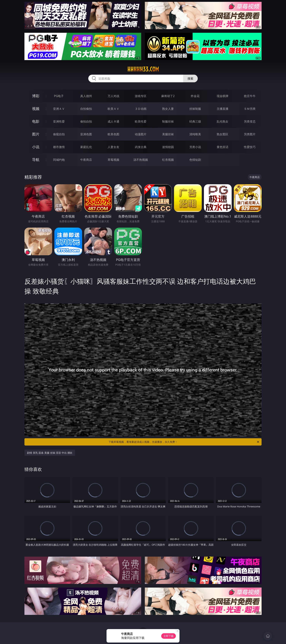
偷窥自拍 (59, 134)
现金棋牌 (223, 96)
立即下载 (169, 636)
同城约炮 (59, 160)
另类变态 (250, 121)
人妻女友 (113, 147)
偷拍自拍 (86, 121)
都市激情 (59, 147)
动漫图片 (141, 134)
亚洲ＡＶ (59, 109)
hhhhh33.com (143, 69)
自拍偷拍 (86, 109)
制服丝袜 (168, 121)
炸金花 (195, 96)
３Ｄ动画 (141, 109)
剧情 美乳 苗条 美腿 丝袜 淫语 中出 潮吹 (50, 453)
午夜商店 (86, 160)
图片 (36, 134)
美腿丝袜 (168, 134)
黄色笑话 (223, 147)
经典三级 (195, 121)
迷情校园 (168, 147)
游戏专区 (141, 96)
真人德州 (86, 96)
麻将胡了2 (168, 96)
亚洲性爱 (59, 121)
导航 (36, 160)
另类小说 (195, 147)
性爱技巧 (250, 147)
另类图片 (250, 134)
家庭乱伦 (86, 147)
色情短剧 (195, 160)
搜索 (190, 78)
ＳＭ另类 (250, 109)
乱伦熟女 (223, 121)
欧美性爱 (141, 121)
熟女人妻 (168, 109)
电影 (36, 121)
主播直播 (223, 109)
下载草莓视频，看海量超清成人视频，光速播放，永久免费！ (184, 442)
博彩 (36, 96)
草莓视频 (113, 160)
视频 (36, 109)
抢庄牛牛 (250, 96)
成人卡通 (113, 121)
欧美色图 (113, 134)
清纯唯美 (195, 134)
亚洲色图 (86, 134)
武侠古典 (141, 147)
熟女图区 (223, 134)
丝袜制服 (195, 109)
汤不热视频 (141, 160)
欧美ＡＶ (113, 109)
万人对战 (113, 96)
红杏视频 (168, 160)
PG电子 (59, 96)
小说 (36, 147)
